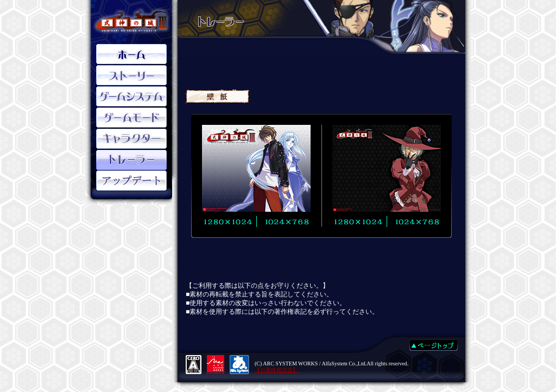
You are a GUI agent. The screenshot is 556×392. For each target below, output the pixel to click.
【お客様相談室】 (276, 370)
